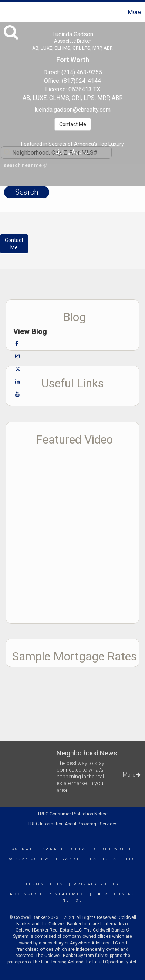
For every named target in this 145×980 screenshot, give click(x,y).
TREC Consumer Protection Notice (72, 814)
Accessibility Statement (49, 894)
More (134, 12)
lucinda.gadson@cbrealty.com (72, 110)
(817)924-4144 (81, 81)
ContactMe (14, 244)
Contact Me (73, 124)
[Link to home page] (7, 12)
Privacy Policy (97, 884)
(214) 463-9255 (82, 72)
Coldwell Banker (38, 849)
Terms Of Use (46, 884)
